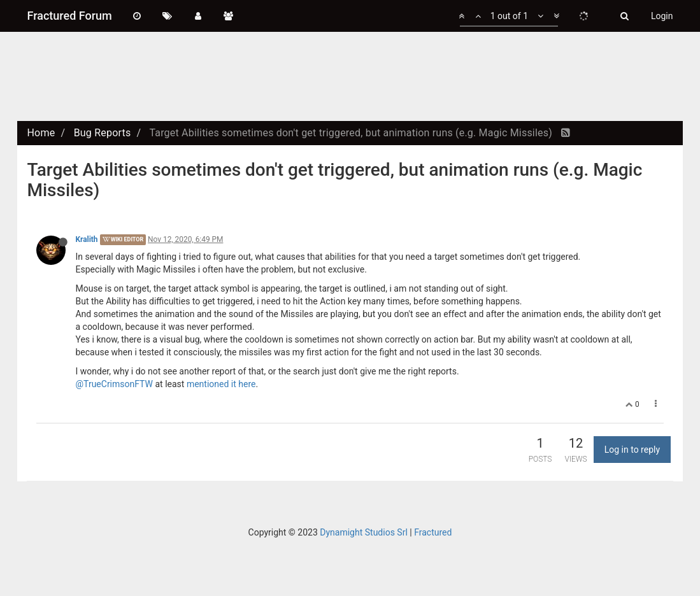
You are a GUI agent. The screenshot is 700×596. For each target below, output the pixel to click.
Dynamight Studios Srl (364, 532)
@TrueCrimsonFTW (114, 384)
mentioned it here (221, 384)
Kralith (86, 239)
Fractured (433, 532)
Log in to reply (632, 450)
